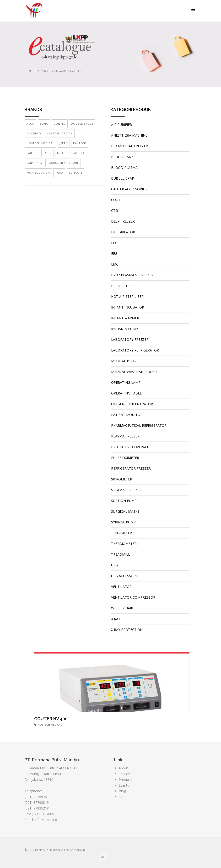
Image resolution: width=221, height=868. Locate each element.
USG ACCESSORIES (126, 576)
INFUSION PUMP (124, 329)
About (123, 768)
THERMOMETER (124, 544)
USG (114, 565)
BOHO (44, 124)
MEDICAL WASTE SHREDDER (134, 372)
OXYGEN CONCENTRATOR (132, 404)
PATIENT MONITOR (127, 415)
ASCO (30, 124)
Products (126, 780)
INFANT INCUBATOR (128, 307)
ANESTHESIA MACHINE (129, 135)
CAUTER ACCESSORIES (129, 189)
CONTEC (60, 124)
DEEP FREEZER (123, 221)
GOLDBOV (34, 133)
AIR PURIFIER (121, 125)
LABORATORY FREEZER (130, 339)
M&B (48, 153)
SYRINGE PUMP (123, 522)
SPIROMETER (122, 479)
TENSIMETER (121, 533)
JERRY (64, 143)
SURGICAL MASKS (125, 511)
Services (125, 774)
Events (124, 785)
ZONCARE (75, 173)
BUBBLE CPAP (123, 178)
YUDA (59, 173)
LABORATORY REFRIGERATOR (135, 350)
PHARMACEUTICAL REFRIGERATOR (139, 425)
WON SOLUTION (38, 173)
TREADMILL (121, 554)
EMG (115, 264)
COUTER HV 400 (51, 719)
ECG (114, 243)
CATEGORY (59, 71)
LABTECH (33, 153)
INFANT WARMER (125, 318)
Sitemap (125, 797)
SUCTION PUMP (124, 501)
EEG (114, 253)
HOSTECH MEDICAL (40, 143)
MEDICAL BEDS (123, 361)
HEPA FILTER (121, 286)
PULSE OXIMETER (125, 458)
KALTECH (80, 143)
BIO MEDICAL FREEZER (129, 146)
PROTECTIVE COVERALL (130, 447)
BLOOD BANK (122, 157)
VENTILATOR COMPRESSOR (133, 597)
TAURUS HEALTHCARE (63, 163)
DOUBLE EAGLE (82, 124)
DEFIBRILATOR (123, 232)
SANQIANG (34, 163)
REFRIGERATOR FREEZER (131, 468)
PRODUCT (42, 71)
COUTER (76, 71)
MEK (60, 153)
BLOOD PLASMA (124, 168)
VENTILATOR (121, 587)
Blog (122, 791)
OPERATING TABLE (126, 393)
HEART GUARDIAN (60, 133)
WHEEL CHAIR (122, 608)
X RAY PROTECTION (127, 630)
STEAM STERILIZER (126, 490)
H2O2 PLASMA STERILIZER (132, 275)
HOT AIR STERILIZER (127, 296)
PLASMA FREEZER (125, 436)
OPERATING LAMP (126, 382)
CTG (114, 210)
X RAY (116, 619)
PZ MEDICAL (77, 153)
